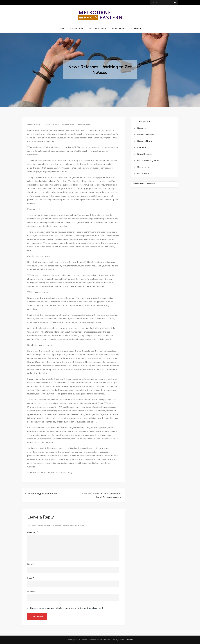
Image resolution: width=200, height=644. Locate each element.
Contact (136, 29)
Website (31, 592)
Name (31, 564)
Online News (143, 167)
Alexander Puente (35, 125)
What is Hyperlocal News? (42, 494)
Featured (141, 148)
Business (141, 128)
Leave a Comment (84, 125)
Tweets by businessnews (143, 183)
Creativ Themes (126, 640)
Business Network (146, 135)
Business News (96, 29)
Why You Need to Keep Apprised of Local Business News (102, 495)
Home (62, 29)
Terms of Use (119, 29)
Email (31, 578)
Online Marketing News (148, 161)
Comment (32, 532)
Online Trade (143, 173)
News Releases (145, 154)
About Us (75, 29)
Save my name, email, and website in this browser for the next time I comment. (67, 608)
